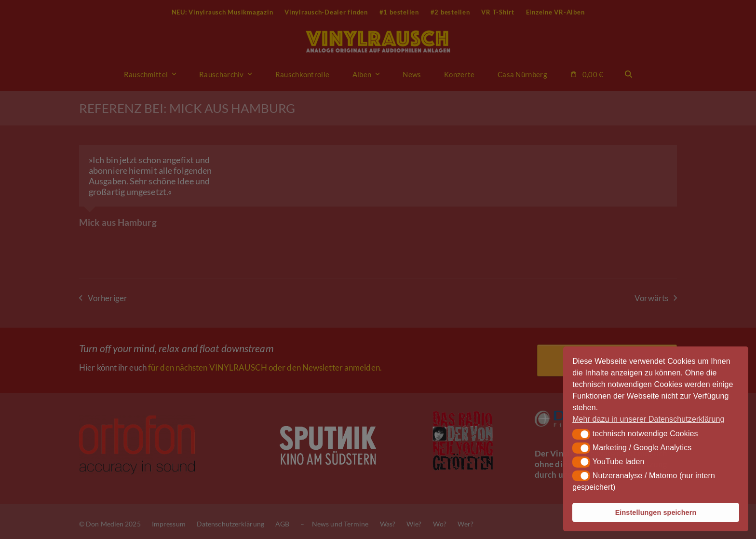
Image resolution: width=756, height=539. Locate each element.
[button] (581, 434)
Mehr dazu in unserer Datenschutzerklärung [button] (648, 419)
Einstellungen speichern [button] (656, 512)
